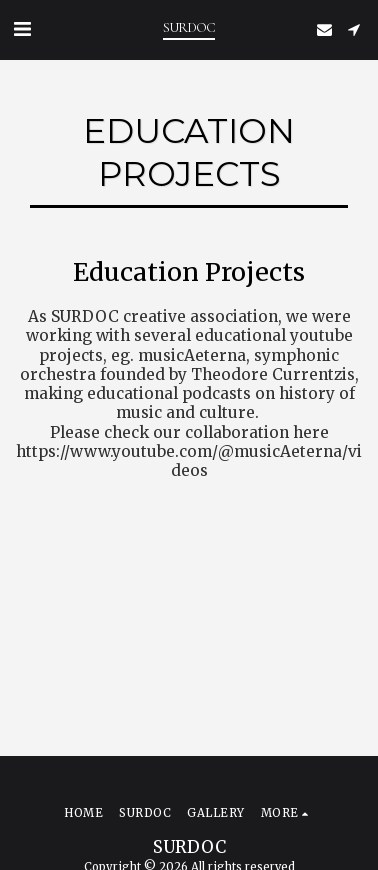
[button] (22, 28)
